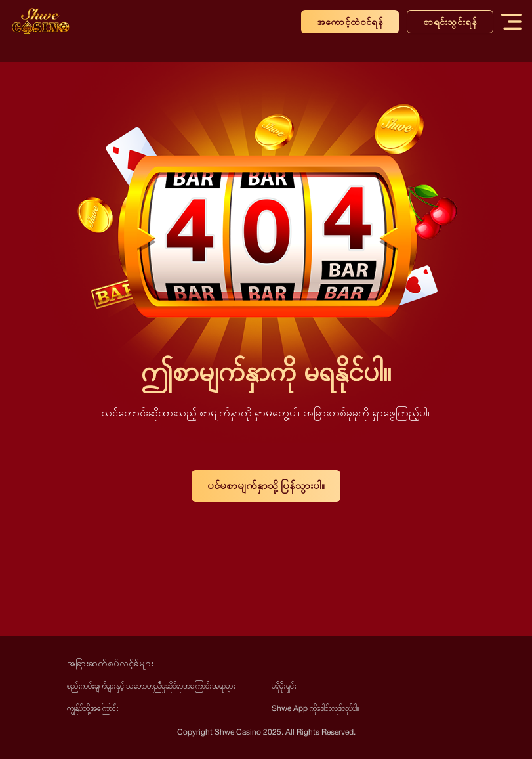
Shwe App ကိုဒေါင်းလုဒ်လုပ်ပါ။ (315, 708)
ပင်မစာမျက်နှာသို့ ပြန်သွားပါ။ (266, 486)
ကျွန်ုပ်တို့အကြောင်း (93, 708)
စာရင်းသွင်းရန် (450, 22)
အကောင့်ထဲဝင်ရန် (350, 22)
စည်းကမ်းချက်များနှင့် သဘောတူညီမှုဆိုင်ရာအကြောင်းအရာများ (151, 686)
